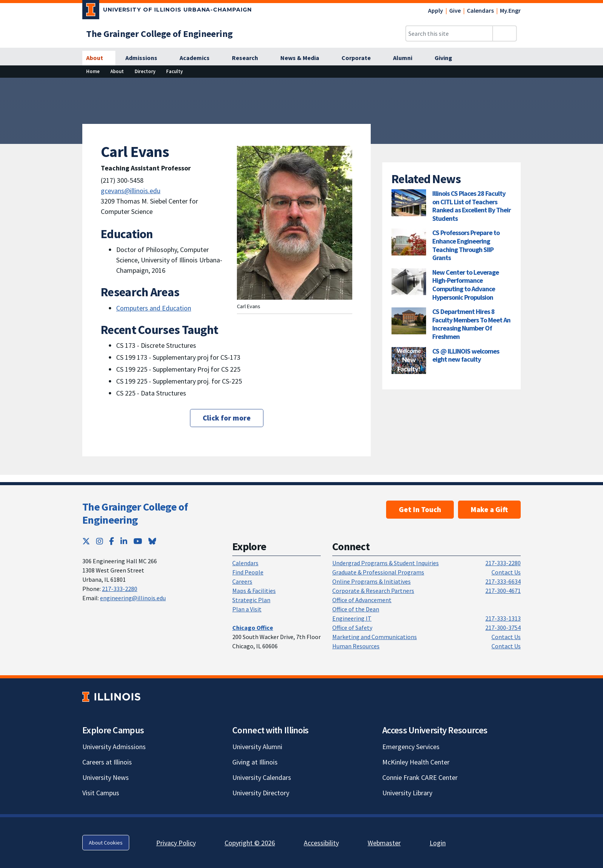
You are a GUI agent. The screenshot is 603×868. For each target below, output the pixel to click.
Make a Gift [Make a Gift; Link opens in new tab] (489, 509)
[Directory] (145, 71)
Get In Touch (420, 509)
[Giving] (448, 58)
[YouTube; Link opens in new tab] (138, 541)
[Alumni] (407, 58)
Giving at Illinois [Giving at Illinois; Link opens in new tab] (255, 762)
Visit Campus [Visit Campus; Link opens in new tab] (101, 793)
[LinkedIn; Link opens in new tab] (124, 541)
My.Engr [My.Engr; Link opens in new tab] (510, 10)
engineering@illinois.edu (133, 598)
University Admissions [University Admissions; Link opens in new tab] (114, 747)
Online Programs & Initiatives (371, 581)
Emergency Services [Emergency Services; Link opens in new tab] (411, 747)
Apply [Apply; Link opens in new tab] (436, 10)
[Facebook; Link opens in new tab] (112, 541)
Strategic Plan (251, 600)
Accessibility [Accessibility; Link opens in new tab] (321, 843)
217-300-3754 (503, 628)
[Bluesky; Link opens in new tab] (152, 541)
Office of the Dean (356, 609)
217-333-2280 (120, 589)
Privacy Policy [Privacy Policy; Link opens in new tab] (176, 843)
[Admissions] (146, 58)
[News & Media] (304, 58)
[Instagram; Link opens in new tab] (100, 541)
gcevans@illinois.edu (131, 191)
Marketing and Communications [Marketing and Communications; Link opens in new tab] (375, 637)
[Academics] (199, 58)
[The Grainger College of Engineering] (159, 34)
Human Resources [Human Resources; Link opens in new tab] (356, 646)
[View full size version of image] (592, 86)
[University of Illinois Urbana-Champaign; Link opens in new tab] (167, 11)
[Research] (249, 58)
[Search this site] (449, 33)
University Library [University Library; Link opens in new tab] (407, 793)
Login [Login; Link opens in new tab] (438, 843)
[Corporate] (360, 58)
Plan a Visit (247, 609)
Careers (242, 581)
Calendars (480, 10)
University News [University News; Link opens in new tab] (106, 777)
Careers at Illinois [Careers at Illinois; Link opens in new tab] (107, 762)
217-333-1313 (503, 618)
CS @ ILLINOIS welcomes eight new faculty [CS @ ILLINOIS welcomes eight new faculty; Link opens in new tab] (466, 355)
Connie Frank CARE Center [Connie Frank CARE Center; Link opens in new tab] (420, 777)
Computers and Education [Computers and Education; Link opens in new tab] (154, 308)
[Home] (93, 71)
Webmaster (384, 843)
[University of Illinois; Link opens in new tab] (111, 697)
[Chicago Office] (253, 628)
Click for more (227, 418)
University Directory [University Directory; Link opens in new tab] (261, 793)
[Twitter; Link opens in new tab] (86, 541)
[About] (99, 58)
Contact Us (506, 572)
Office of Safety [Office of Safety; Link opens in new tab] (352, 628)
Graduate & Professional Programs (378, 572)
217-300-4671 (503, 591)
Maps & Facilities (254, 591)
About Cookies (106, 843)
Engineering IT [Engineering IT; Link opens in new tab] (352, 618)
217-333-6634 (503, 581)
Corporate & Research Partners (373, 591)
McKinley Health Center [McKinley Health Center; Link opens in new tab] (416, 762)
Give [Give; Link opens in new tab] (455, 10)
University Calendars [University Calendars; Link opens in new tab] (262, 777)
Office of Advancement (362, 600)
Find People (248, 572)
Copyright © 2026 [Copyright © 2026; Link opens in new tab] (250, 843)
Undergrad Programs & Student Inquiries (386, 563)
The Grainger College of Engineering (135, 513)
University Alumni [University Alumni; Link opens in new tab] (257, 747)
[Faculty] (174, 71)
